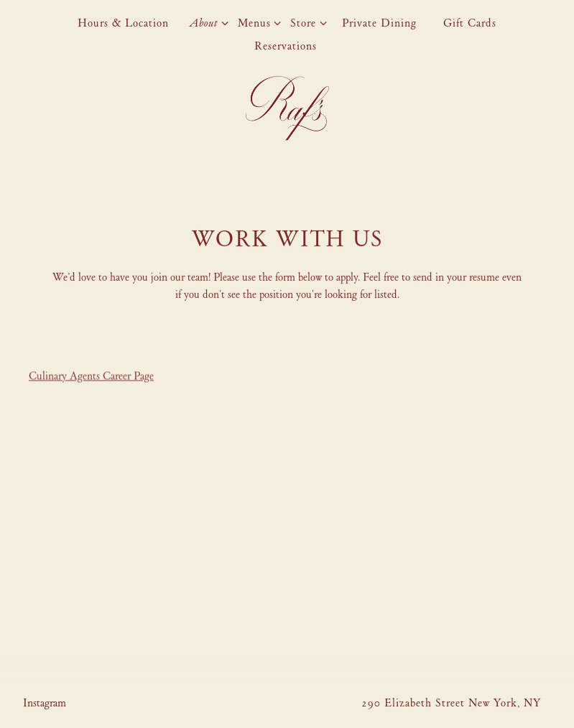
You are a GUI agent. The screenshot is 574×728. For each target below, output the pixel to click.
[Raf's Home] (287, 107)
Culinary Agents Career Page (91, 377)
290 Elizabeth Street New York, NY (451, 703)
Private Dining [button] (379, 23)
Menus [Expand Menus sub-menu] (257, 22)
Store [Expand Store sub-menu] (306, 22)
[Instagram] (45, 703)
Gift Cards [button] (470, 23)
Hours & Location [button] (123, 23)
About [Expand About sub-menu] (206, 22)
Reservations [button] (286, 46)
